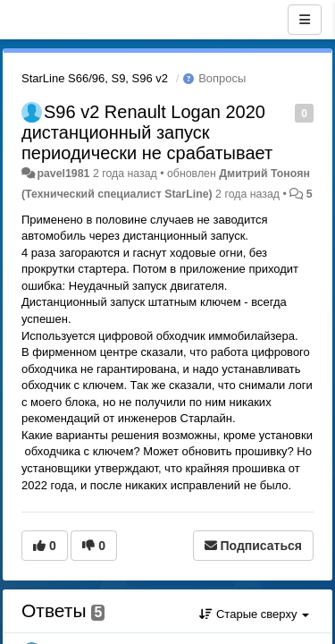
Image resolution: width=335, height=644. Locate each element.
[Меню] (305, 20)
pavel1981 (63, 174)
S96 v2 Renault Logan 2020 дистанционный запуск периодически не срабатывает (147, 132)
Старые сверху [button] (254, 614)
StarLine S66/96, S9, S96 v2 (95, 78)
